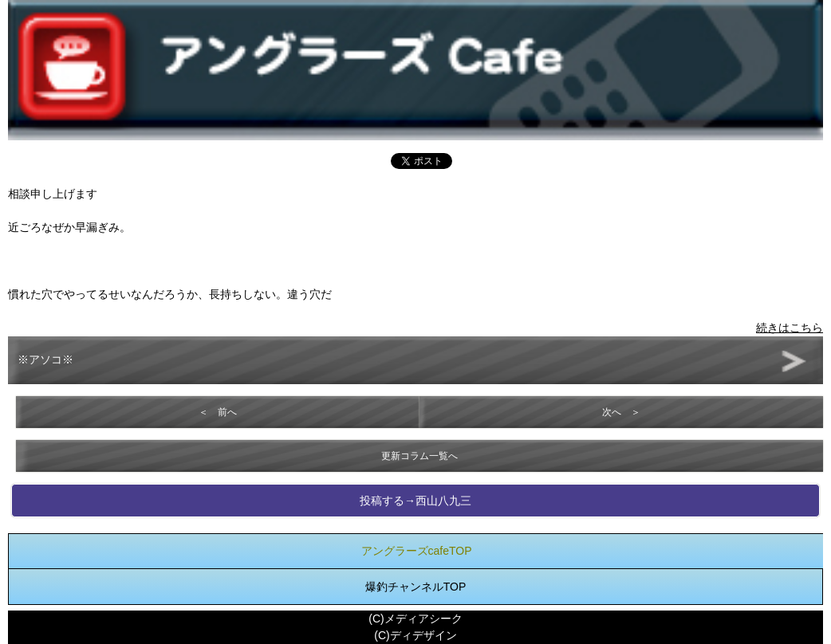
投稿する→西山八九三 (415, 501)
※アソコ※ (45, 359)
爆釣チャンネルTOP (416, 587)
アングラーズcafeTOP (417, 551)
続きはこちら (790, 328)
